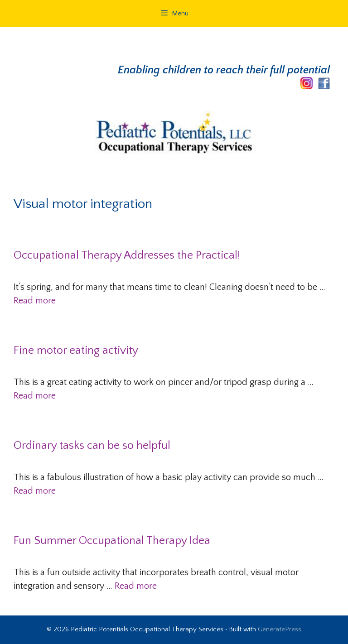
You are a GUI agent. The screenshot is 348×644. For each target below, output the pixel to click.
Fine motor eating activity (76, 351)
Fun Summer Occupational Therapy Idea (112, 541)
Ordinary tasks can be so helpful (92, 446)
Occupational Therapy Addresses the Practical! (127, 255)
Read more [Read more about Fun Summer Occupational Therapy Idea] (136, 586)
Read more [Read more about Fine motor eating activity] (35, 396)
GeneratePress (280, 629)
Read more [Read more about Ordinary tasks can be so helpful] (35, 491)
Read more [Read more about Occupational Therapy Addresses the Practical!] (35, 301)
